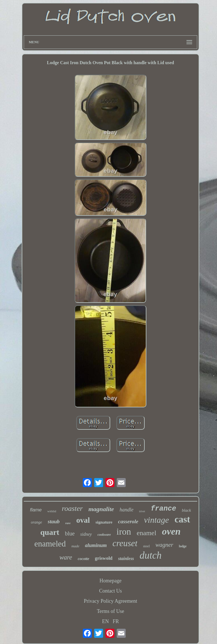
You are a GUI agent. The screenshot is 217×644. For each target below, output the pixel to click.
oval (83, 520)
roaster (72, 508)
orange (36, 522)
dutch (151, 555)
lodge (183, 546)
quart (50, 532)
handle (126, 510)
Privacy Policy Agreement (111, 601)
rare (68, 523)
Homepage (110, 581)
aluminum (96, 545)
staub (54, 521)
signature (104, 522)
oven (171, 531)
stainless (126, 558)
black (186, 510)
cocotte (83, 559)
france (163, 509)
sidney (86, 534)
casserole (128, 521)
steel (146, 546)
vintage (157, 520)
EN (105, 621)
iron (124, 531)
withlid (52, 511)
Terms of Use (111, 611)
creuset (125, 543)
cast (182, 519)
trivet (142, 511)
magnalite (101, 509)
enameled (50, 544)
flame (36, 510)
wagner (164, 545)
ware (66, 557)
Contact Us (111, 591)
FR (116, 621)
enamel (147, 533)
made (75, 546)
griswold (104, 558)
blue (70, 533)
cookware (104, 535)
